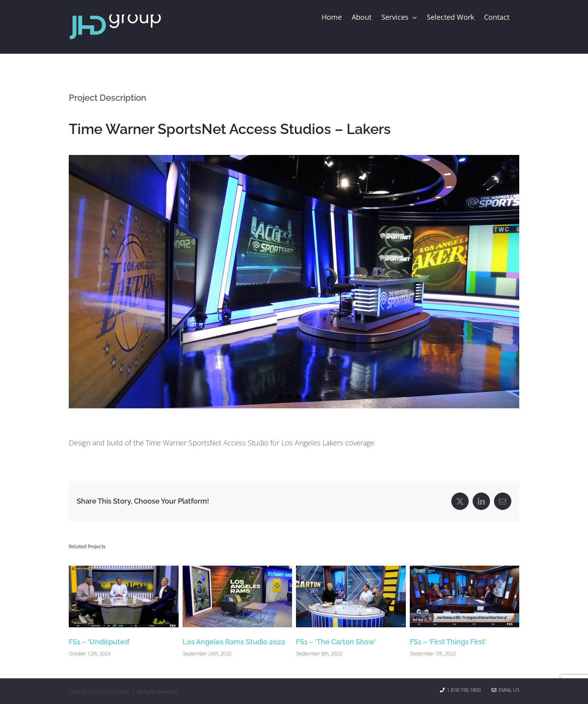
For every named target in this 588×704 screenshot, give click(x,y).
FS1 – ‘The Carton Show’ (336, 642)
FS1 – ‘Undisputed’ (99, 642)
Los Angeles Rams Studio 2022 (234, 642)
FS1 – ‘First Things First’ (448, 642)
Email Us (505, 690)
